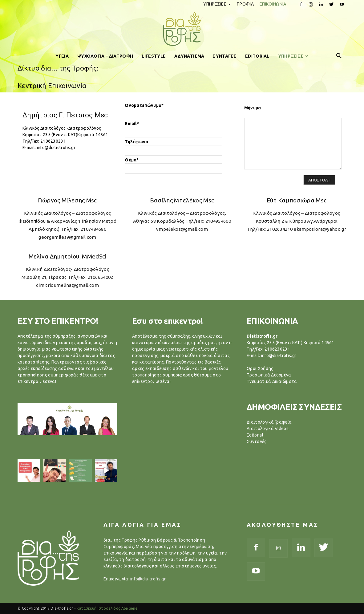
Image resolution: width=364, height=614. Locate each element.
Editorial (255, 435)
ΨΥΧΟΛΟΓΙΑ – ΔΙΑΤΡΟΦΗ (105, 56)
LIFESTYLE (154, 56)
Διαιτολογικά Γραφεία (269, 422)
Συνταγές (257, 441)
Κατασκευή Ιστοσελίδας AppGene (107, 608)
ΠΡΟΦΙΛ (245, 4)
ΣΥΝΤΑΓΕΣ (225, 56)
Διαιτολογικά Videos (268, 429)
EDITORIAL (257, 56)
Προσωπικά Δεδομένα (269, 375)
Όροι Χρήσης (260, 368)
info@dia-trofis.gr (148, 579)
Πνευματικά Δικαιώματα (272, 381)
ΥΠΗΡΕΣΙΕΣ (217, 4)
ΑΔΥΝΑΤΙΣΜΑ (189, 56)
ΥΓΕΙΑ (62, 56)
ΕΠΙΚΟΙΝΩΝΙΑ (273, 4)
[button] (339, 56)
